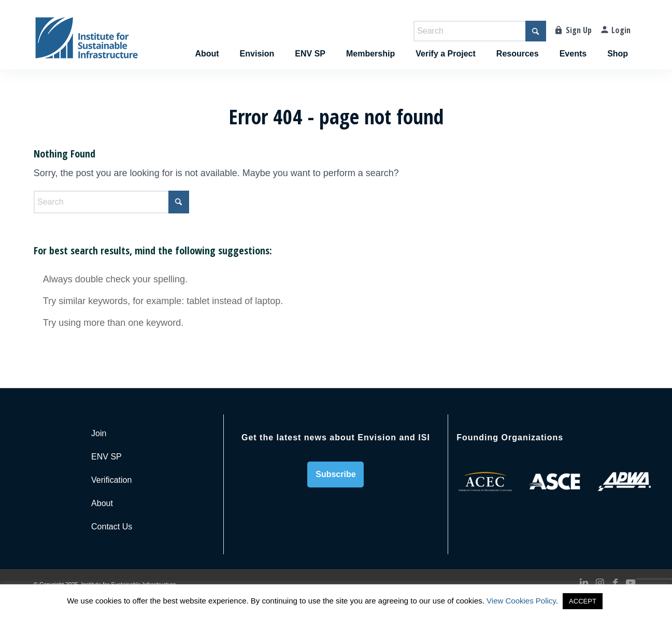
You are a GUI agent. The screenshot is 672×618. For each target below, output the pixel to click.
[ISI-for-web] (87, 42)
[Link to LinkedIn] (584, 583)
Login (621, 30)
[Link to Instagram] (599, 583)
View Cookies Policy (521, 601)
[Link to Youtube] (631, 583)
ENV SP (106, 457)
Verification (111, 480)
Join (99, 433)
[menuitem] (207, 42)
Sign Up (579, 30)
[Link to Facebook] (615, 583)
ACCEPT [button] (583, 601)
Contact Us (112, 527)
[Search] (480, 31)
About (102, 503)
